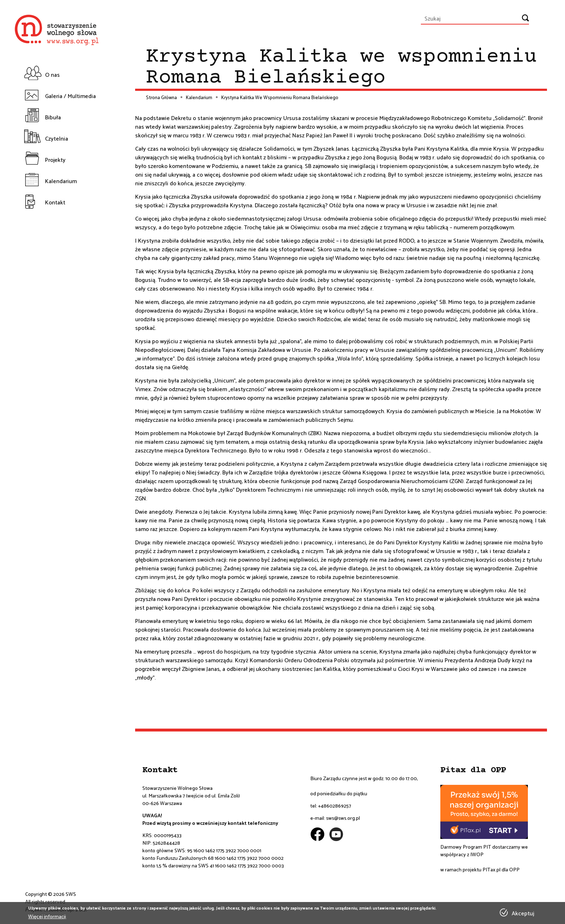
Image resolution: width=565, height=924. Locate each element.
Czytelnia (57, 139)
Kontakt (55, 203)
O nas (52, 75)
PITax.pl (491, 870)
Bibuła (53, 118)
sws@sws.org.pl (343, 819)
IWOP (477, 855)
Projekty (55, 160)
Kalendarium (61, 182)
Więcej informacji (47, 917)
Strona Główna (161, 98)
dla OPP (510, 870)
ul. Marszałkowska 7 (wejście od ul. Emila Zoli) (191, 796)
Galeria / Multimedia (70, 96)
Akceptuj (523, 914)
